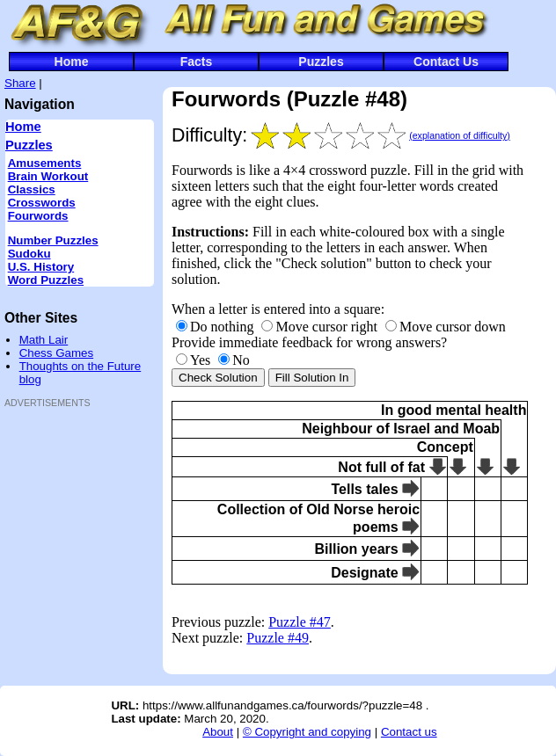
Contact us (409, 732)
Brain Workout (48, 176)
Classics (32, 189)
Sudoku (29, 254)
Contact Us (446, 62)
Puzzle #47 (300, 622)
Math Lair (44, 340)
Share (20, 83)
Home (72, 62)
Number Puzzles (53, 240)
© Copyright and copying (307, 732)
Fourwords (38, 216)
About (218, 732)
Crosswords (42, 203)
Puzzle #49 (278, 638)
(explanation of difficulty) (460, 135)
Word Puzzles (46, 280)
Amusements (45, 163)
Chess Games (56, 353)
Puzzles (321, 62)
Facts (197, 62)
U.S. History (41, 267)
